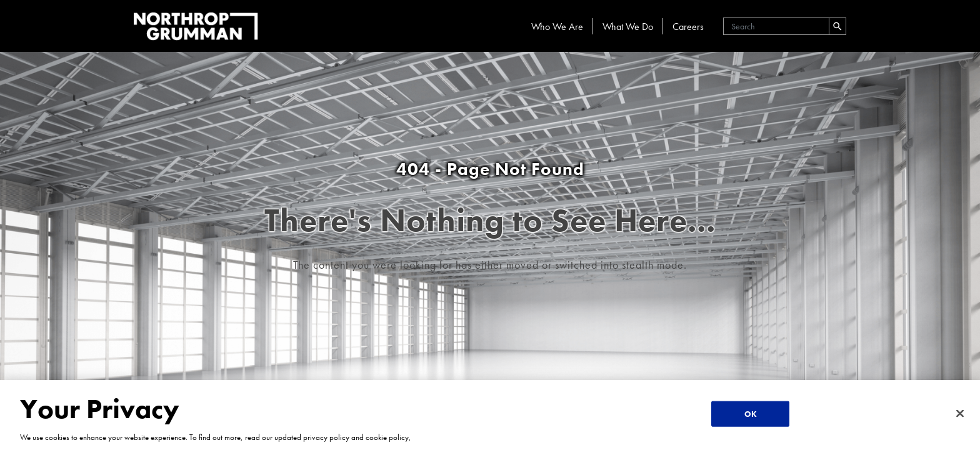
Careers (688, 27)
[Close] (960, 413)
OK (751, 414)
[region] (490, 415)
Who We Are (557, 27)
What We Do (628, 27)
